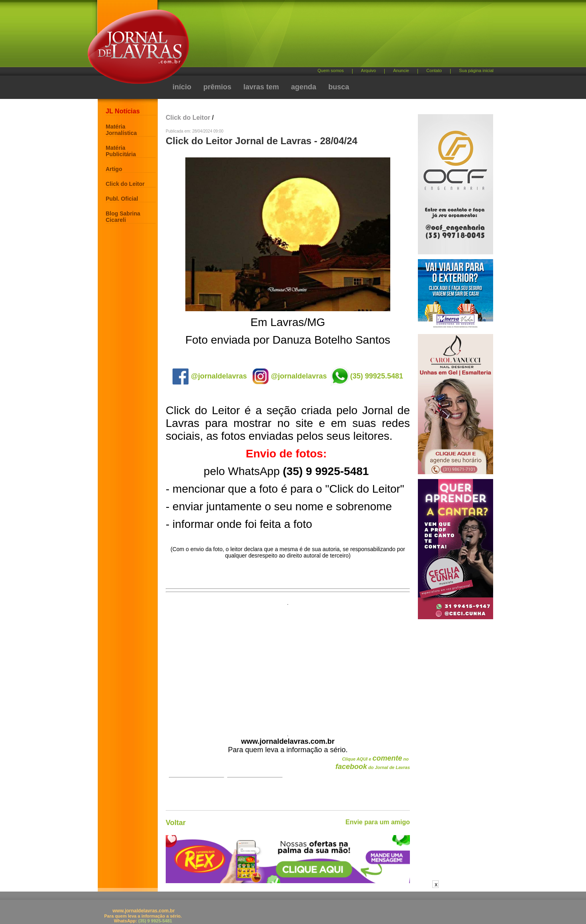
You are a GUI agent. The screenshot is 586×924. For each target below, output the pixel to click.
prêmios (217, 87)
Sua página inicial (476, 70)
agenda (304, 87)
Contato (434, 70)
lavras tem (261, 87)
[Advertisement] (335, 36)
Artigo (114, 169)
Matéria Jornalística (121, 130)
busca (339, 87)
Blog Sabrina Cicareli (123, 217)
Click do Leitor (125, 184)
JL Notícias (123, 111)
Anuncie (401, 70)
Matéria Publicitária (121, 151)
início (182, 87)
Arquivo (368, 70)
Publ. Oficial (122, 199)
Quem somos (330, 70)
